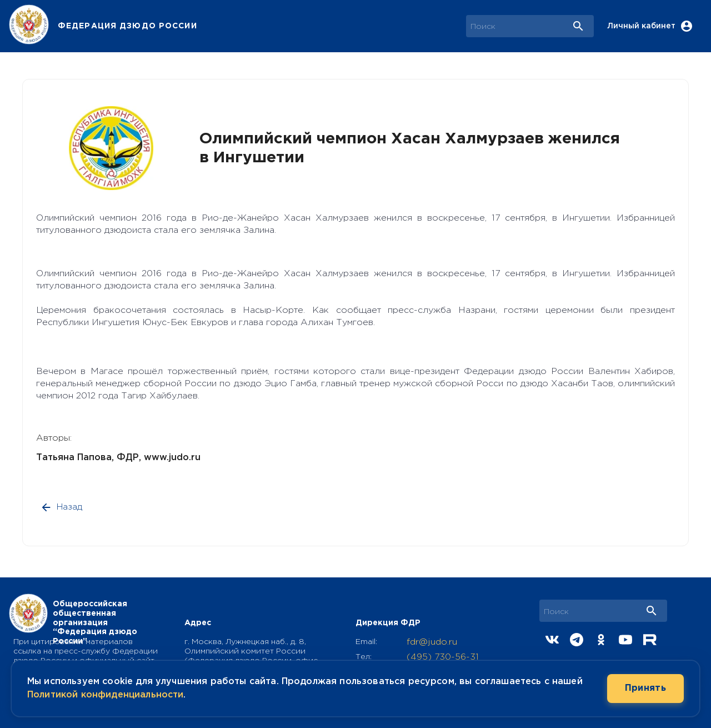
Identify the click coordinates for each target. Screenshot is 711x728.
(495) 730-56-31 (443, 657)
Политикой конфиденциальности (105, 695)
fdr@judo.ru (432, 642)
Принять (645, 689)
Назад (62, 507)
